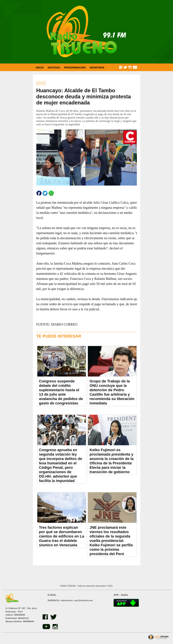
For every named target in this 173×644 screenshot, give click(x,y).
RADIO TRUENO (68, 586)
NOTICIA (41, 83)
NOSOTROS (97, 67)
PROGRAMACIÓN (75, 67)
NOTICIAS (54, 67)
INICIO (40, 67)
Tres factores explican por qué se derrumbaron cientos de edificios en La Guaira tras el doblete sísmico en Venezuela (62, 536)
